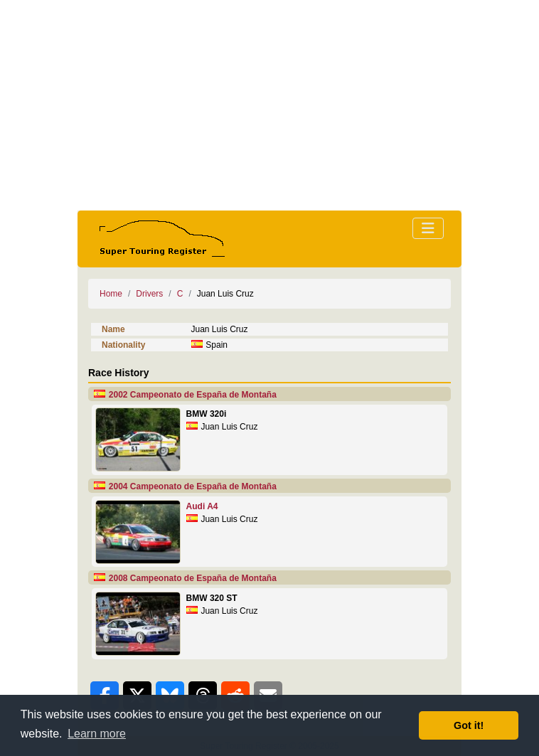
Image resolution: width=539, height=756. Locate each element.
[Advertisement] (269, 105)
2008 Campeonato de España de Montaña (193, 578)
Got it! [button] (469, 725)
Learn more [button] (97, 734)
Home (111, 294)
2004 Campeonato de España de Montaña (193, 486)
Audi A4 (202, 506)
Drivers (149, 294)
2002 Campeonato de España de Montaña (193, 395)
